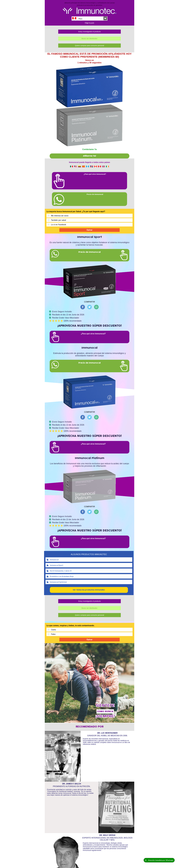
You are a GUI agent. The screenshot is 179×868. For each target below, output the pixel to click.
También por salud (59, 215)
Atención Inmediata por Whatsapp (159, 860)
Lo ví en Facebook (59, 219)
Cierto (53, 624)
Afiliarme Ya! (89, 150)
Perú (77, 18)
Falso (53, 629)
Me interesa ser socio (60, 210)
